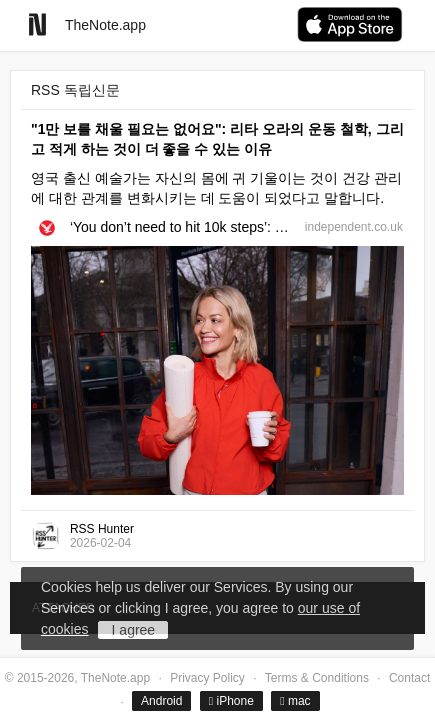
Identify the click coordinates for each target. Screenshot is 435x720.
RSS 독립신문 (75, 90)
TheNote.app (105, 25)
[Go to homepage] (37, 24)
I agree (134, 630)
